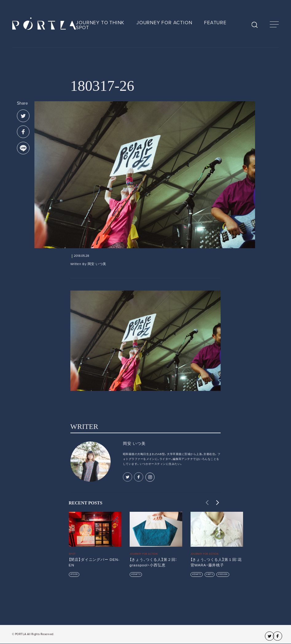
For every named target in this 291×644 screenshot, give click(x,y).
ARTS (210, 574)
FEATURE (215, 23)
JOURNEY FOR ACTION (164, 23)
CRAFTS (136, 574)
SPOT (82, 28)
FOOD (75, 574)
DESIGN (224, 574)
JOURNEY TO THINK (100, 23)
